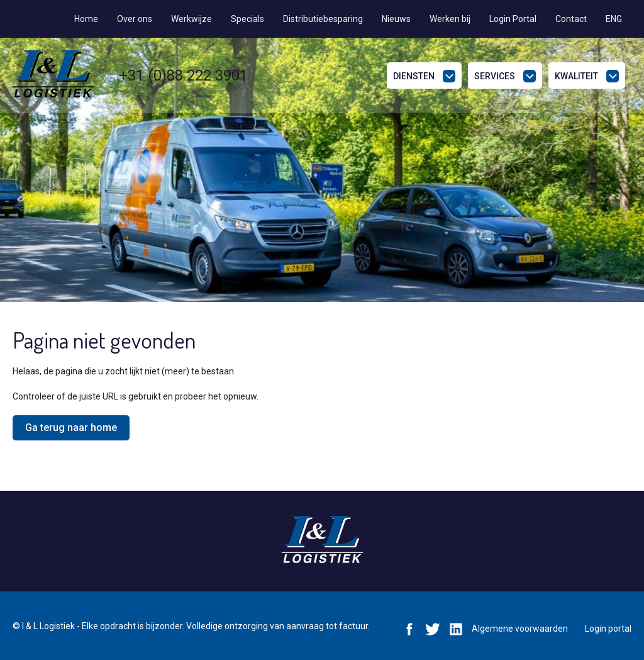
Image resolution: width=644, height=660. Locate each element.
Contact (571, 19)
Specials (247, 19)
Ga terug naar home (71, 428)
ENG (614, 19)
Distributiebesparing (323, 19)
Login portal (608, 629)
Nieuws (396, 19)
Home (86, 19)
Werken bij (450, 19)
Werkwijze (192, 19)
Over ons (135, 19)
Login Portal (513, 19)
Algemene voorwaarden (520, 629)
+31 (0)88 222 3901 (183, 76)
